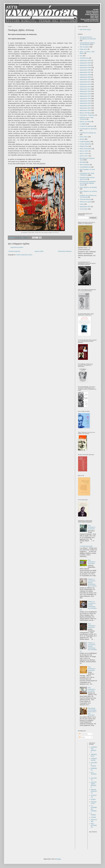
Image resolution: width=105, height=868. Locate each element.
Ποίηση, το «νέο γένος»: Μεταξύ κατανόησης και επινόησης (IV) (88, 606)
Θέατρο (82, 139)
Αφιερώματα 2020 (85, 103)
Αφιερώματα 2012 (85, 84)
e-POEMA (93, 814)
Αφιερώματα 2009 (85, 77)
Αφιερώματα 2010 (85, 79)
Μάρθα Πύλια (84, 146)
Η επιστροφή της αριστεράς (88, 129)
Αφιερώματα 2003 (85, 63)
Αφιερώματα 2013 (85, 87)
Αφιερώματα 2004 (85, 65)
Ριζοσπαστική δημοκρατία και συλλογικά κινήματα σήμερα (88, 183)
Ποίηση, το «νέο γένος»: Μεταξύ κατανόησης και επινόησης (92, 582)
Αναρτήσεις (83, 734)
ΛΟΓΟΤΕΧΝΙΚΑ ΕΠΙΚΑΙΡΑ (94, 785)
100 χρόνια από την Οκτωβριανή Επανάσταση (88, 38)
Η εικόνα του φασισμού (87, 126)
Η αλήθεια (83, 124)
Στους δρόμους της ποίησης (88, 191)
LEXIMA (93, 817)
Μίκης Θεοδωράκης (86, 149)
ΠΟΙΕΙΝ (93, 799)
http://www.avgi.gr (85, 29)
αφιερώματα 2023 (85, 207)
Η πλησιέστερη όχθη (86, 546)
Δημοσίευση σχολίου (17, 247)
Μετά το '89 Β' (84, 153)
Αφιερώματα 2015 (85, 91)
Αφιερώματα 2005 (85, 68)
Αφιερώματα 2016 (85, 94)
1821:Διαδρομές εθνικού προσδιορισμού (87, 44)
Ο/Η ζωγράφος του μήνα (87, 169)
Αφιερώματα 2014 (85, 89)
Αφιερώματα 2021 (85, 106)
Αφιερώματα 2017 (85, 96)
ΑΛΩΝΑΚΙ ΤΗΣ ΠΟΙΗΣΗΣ (94, 750)
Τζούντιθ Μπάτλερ (85, 199)
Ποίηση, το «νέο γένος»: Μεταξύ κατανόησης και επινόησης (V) (88, 647)
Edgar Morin (84, 49)
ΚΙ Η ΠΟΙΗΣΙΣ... (94, 774)
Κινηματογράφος (85, 142)
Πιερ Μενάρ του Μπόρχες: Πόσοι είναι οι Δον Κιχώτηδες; (92, 712)
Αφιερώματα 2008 (85, 75)
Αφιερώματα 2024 (85, 110)
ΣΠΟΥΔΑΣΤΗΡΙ (94, 803)
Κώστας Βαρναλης (86, 144)
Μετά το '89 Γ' (84, 156)
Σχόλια (82, 737)
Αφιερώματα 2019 (85, 101)
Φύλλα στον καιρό (85, 202)
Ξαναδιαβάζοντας (85, 167)
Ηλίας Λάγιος (84, 137)
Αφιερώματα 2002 (85, 60)
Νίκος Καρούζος (85, 165)
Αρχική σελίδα (39, 251)
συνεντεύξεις (84, 209)
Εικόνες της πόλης (85, 122)
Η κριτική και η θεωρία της (88, 133)
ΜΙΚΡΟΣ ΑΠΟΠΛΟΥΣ (94, 791)
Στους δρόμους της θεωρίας (88, 187)
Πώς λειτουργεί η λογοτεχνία (92, 527)
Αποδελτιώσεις (84, 58)
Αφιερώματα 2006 (85, 70)
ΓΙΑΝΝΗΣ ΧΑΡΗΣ (94, 759)
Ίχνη (81, 56)
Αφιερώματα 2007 (85, 72)
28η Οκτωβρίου (85, 47)
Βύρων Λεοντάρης (85, 113)
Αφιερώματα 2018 (85, 98)
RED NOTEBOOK (94, 825)
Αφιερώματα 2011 (85, 82)
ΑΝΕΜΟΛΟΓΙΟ (94, 755)
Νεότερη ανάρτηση (14, 251)
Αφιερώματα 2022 (85, 108)
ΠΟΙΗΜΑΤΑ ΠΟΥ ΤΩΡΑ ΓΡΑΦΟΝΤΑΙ (87, 174)
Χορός (82, 204)
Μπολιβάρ (83, 162)
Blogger (59, 859)
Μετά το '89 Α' (84, 151)
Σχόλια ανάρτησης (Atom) (24, 255)
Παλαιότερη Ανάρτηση (65, 251)
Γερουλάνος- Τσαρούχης (87, 115)
